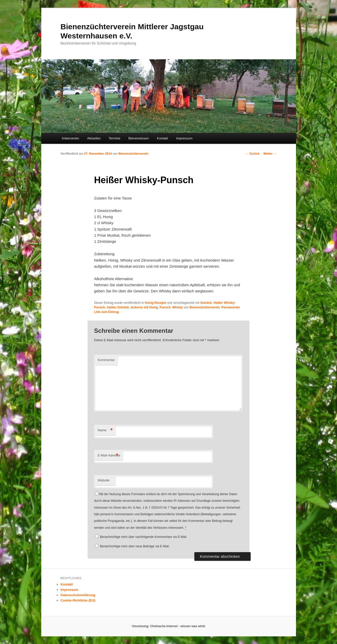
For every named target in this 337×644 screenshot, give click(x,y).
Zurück (252, 154)
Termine (114, 138)
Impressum (184, 138)
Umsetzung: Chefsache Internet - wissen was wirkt (168, 626)
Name (105, 430)
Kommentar (106, 360)
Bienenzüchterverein (133, 154)
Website (104, 480)
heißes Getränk (118, 307)
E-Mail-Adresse (109, 456)
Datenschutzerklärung (78, 595)
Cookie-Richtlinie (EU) (78, 600)
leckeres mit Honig (144, 307)
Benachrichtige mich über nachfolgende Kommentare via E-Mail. (144, 537)
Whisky (178, 307)
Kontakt (163, 138)
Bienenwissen (139, 138)
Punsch (165, 307)
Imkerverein (71, 138)
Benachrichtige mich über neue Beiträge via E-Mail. (135, 546)
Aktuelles (94, 138)
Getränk (206, 303)
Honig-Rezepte (156, 303)
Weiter (270, 154)
